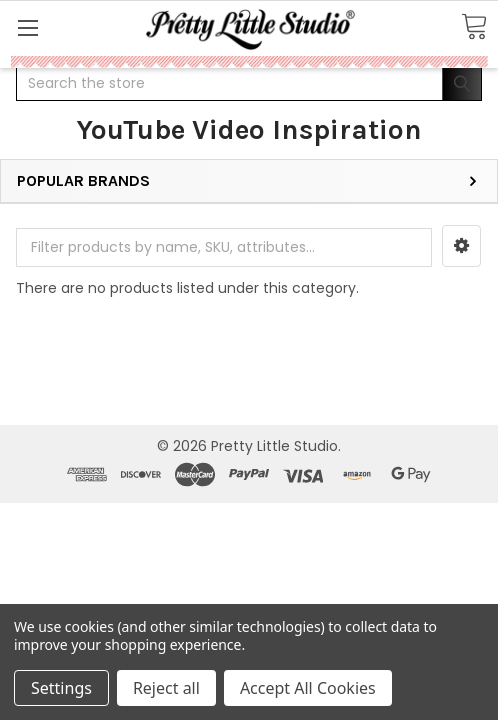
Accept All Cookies (308, 688)
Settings (61, 688)
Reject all (166, 688)
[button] (461, 246)
